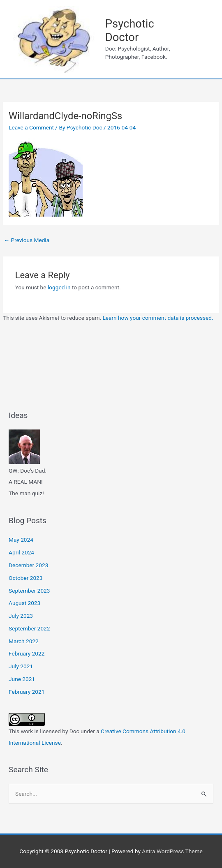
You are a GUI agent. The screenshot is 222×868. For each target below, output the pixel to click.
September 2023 (29, 591)
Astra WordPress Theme (172, 851)
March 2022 (24, 641)
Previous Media (27, 240)
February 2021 (27, 692)
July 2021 (21, 666)
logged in (59, 287)
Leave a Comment (31, 127)
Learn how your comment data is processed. (158, 318)
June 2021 (22, 679)
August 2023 (24, 603)
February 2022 (27, 653)
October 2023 (25, 578)
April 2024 (21, 552)
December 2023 (28, 565)
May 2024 (21, 540)
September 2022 (29, 628)
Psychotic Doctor (130, 31)
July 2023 (21, 616)
